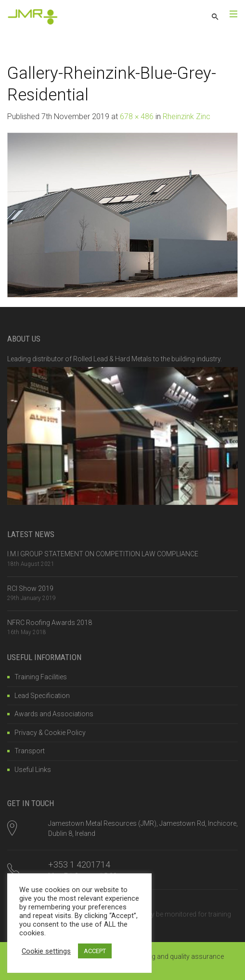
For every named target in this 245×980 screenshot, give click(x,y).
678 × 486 (137, 116)
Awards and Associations (54, 714)
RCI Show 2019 (30, 588)
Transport (30, 751)
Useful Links (33, 770)
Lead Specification (42, 696)
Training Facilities (41, 677)
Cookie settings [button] (46, 951)
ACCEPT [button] (95, 951)
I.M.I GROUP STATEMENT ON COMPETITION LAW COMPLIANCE (103, 554)
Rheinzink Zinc (187, 116)
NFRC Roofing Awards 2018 (50, 623)
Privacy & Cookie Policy (50, 733)
